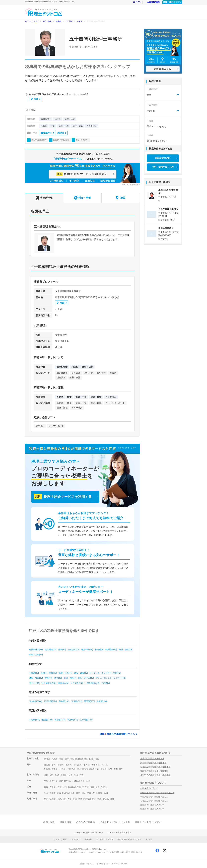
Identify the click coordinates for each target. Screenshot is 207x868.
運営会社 (149, 839)
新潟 (57, 775)
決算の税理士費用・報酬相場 (153, 763)
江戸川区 (69, 21)
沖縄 (112, 799)
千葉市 (103, 769)
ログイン (135, 2)
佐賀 (69, 799)
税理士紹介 (49, 822)
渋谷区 (69, 765)
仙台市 (79, 759)
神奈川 (47, 769)
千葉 (97, 769)
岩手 (67, 759)
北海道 (47, 759)
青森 (61, 759)
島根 (78, 793)
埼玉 (79, 769)
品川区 (105, 765)
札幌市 (55, 759)
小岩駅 (80, 21)
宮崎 (99, 799)
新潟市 (64, 775)
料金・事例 (82, 198)
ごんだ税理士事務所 (168, 209)
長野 (51, 775)
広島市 (66, 793)
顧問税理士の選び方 (149, 788)
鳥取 (73, 793)
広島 (59, 793)
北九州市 (62, 799)
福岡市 (53, 799)
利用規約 (88, 839)
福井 (81, 775)
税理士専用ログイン (172, 2)
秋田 (86, 759)
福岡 (46, 799)
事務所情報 (44, 198)
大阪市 (53, 787)
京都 (65, 787)
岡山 (46, 793)
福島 (97, 759)
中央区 (87, 765)
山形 (91, 759)
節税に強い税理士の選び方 (152, 809)
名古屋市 (54, 781)
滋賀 (92, 787)
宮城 (72, 759)
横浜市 (55, 769)
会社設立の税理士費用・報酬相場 (155, 767)
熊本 (80, 799)
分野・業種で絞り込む (163, 167)
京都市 (72, 787)
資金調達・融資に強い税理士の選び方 (157, 793)
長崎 (75, 799)
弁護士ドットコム (86, 864)
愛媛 (100, 793)
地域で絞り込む (163, 158)
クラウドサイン (103, 864)
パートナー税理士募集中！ (119, 833)
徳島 (89, 793)
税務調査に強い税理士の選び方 (154, 797)
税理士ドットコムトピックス (115, 822)
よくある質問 (75, 839)
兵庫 (79, 787)
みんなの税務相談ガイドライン (129, 839)
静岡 (61, 781)
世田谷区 (96, 765)
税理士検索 (47, 21)
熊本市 (87, 799)
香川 (95, 793)
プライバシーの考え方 (105, 839)
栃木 (116, 769)
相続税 (61, 133)
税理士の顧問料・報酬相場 (152, 759)
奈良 (98, 787)
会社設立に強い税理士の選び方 (154, 801)
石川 (70, 775)
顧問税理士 (46, 133)
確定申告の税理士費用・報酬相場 (155, 775)
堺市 (60, 787)
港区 (54, 765)
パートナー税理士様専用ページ (89, 833)
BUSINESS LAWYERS (120, 864)
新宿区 (61, 765)
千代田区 (78, 765)
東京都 (59, 21)
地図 (35, 99)
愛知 (46, 781)
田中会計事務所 (166, 228)
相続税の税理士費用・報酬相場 (154, 771)
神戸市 (85, 787)
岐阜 (83, 781)
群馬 (121, 769)
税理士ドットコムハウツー (149, 822)
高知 (106, 793)
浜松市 (76, 781)
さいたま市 (88, 769)
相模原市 (72, 769)
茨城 (110, 769)
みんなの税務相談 (86, 822)
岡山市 (53, 793)
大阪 (46, 787)
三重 (88, 781)
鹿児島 (106, 799)
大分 (94, 799)
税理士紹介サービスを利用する (63, 497)
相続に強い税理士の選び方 (152, 805)
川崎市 (63, 769)
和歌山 (104, 787)
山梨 (46, 775)
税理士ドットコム (32, 21)
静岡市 (68, 781)
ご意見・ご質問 (60, 839)
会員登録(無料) (152, 2)
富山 (76, 775)
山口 (84, 793)
